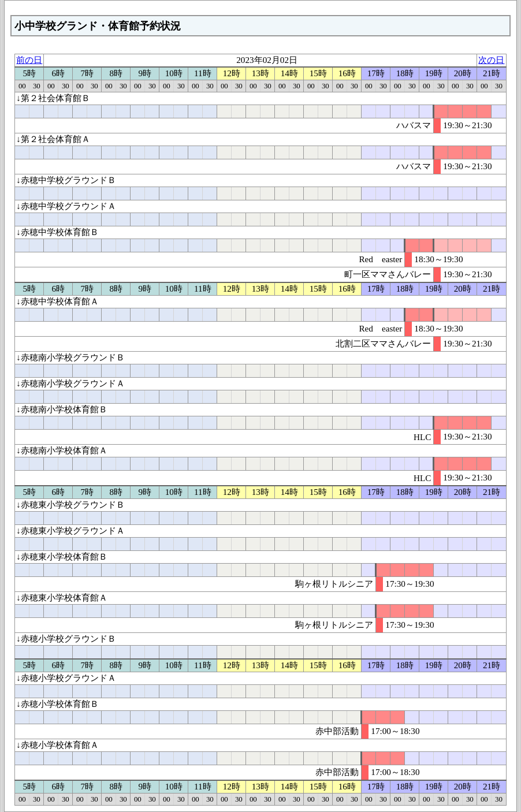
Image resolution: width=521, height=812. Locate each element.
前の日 (29, 60)
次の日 (491, 60)
